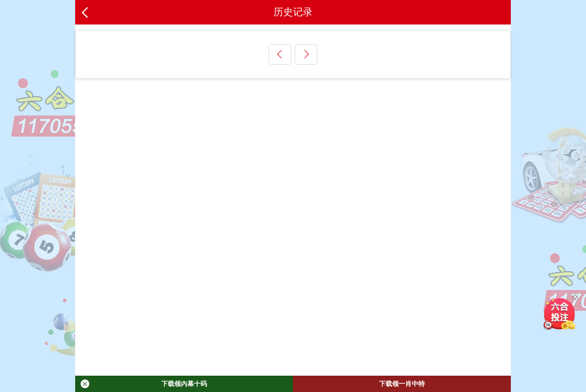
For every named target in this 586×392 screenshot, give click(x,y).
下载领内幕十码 (144, 384)
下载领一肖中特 (402, 384)
